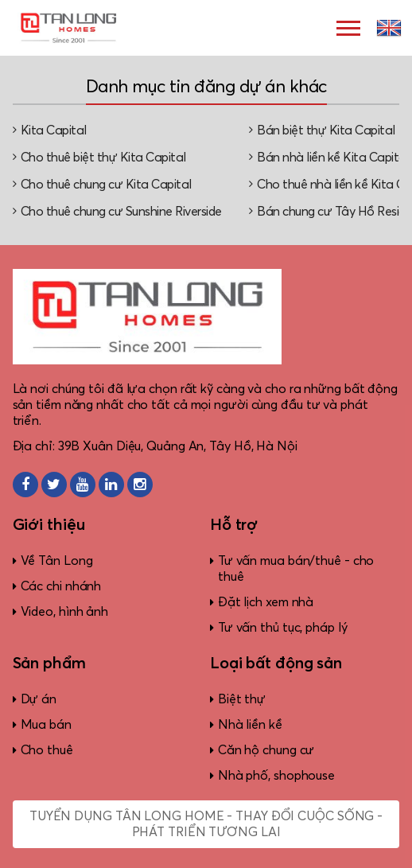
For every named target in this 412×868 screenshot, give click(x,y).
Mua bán (46, 725)
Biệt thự (242, 699)
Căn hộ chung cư (266, 750)
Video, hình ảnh (65, 612)
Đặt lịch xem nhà (266, 602)
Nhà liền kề (250, 725)
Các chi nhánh (61, 586)
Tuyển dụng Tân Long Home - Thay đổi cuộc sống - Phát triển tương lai (206, 824)
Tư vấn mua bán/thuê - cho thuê (296, 569)
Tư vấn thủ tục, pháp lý (283, 628)
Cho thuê (47, 750)
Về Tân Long (57, 561)
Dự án (39, 699)
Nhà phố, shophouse (276, 776)
